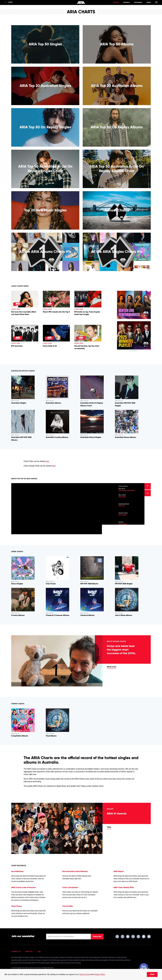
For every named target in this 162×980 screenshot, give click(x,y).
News (149, 2)
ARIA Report (119, 872)
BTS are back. (17, 346)
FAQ (39, 952)
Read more (112, 667)
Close (152, 974)
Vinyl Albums (51, 736)
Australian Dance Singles (91, 437)
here (47, 461)
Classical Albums (87, 615)
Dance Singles (17, 584)
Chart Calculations (70, 888)
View (109, 827)
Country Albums (18, 615)
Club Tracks (51, 584)
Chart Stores (16, 906)
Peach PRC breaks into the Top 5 (56, 312)
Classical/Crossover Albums (57, 615)
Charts (116, 2)
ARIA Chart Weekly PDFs (124, 888)
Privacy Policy (99, 974)
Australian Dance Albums (125, 437)
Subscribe (97, 937)
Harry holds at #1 (50, 346)
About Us (29, 952)
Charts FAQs (68, 906)
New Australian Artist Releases (75, 872)
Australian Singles (19, 403)
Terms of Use (84, 974)
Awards (127, 2)
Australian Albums (53, 403)
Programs (138, 2)
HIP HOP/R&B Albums (89, 584)
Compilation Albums (20, 736)
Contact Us (16, 952)
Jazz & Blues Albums (124, 615)
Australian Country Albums (57, 437)
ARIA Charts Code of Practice (24, 888)
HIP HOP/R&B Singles (124, 584)
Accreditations (17, 872)
